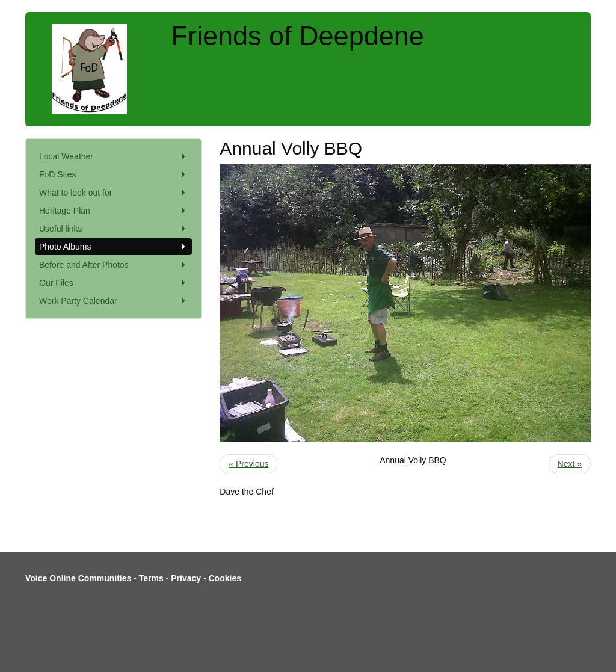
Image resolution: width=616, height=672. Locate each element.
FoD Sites (113, 174)
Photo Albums (113, 247)
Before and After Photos (113, 265)
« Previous (248, 464)
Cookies (225, 578)
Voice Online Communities (78, 578)
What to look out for (113, 193)
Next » (570, 464)
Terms (151, 578)
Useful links (113, 229)
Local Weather (113, 156)
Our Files (113, 283)
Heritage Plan (113, 211)
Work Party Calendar (113, 301)
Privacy (186, 578)
